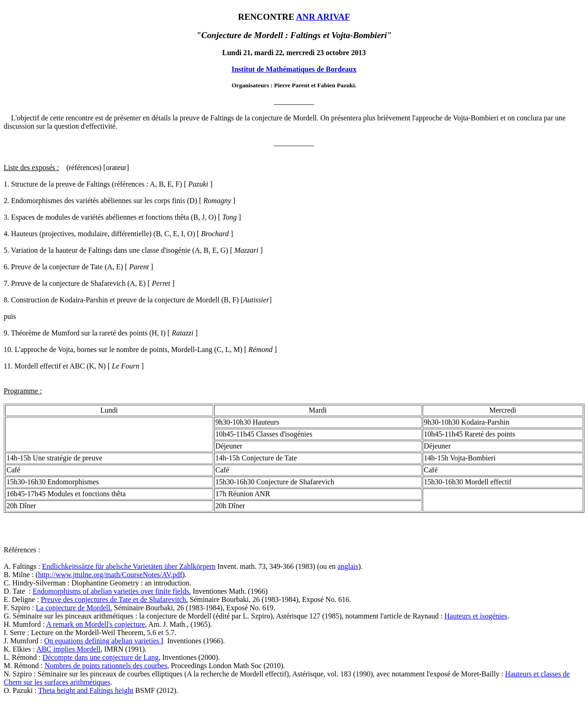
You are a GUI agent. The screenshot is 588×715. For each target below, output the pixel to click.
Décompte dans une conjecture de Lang (100, 657)
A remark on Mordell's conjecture (95, 624)
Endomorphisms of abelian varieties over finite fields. (112, 591)
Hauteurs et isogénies (476, 616)
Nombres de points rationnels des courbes (106, 666)
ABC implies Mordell (68, 649)
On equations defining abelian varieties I (104, 641)
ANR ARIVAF (323, 17)
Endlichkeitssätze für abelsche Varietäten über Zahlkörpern (129, 566)
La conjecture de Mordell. (74, 608)
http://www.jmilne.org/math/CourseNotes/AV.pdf (110, 575)
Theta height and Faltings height (86, 690)
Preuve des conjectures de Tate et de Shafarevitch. (114, 599)
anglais (348, 566)
